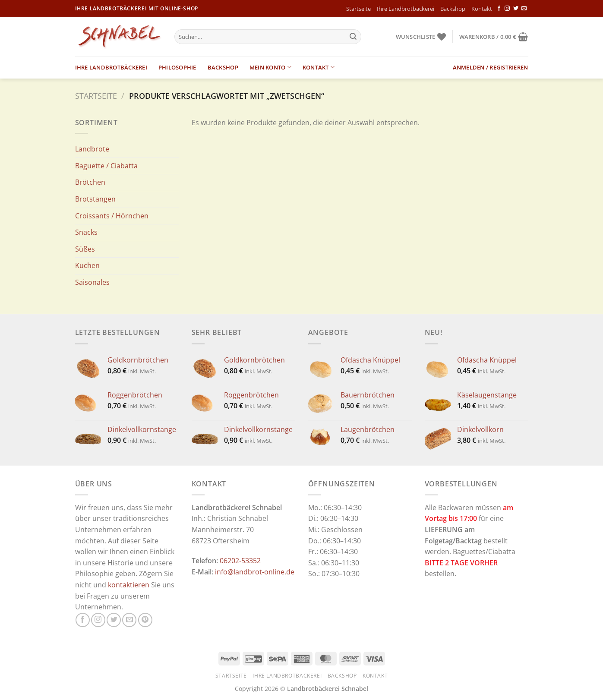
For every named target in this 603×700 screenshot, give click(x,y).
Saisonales (92, 282)
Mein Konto (270, 67)
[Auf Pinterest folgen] (145, 620)
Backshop (453, 9)
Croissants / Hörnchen (112, 216)
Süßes (85, 249)
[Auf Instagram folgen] (507, 9)
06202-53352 (240, 561)
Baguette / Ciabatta (106, 166)
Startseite (358, 9)
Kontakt (482, 9)
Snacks (86, 232)
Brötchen (90, 182)
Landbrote (92, 149)
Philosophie (177, 67)
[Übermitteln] (353, 37)
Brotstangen (95, 199)
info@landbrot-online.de (255, 572)
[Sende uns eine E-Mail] (524, 9)
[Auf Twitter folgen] (516, 9)
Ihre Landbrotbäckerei (406, 9)
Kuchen (87, 265)
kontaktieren (129, 585)
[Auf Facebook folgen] (499, 9)
